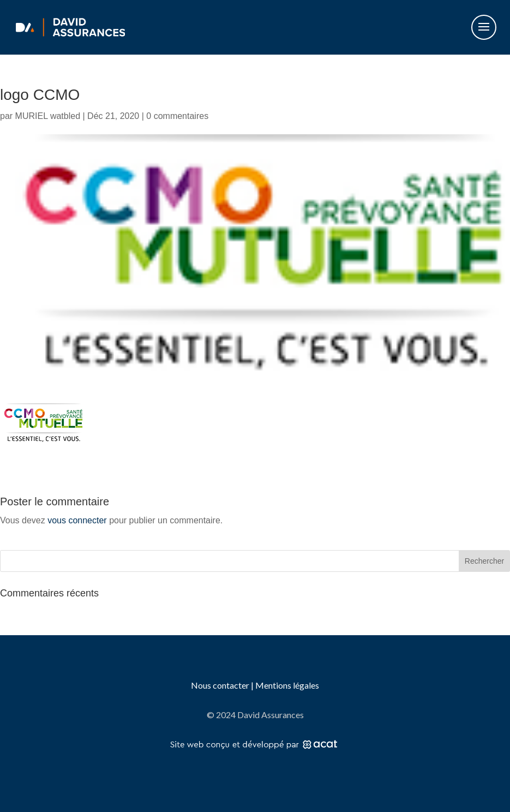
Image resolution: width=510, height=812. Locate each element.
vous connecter (77, 520)
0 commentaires (177, 116)
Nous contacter (221, 685)
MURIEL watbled (48, 116)
